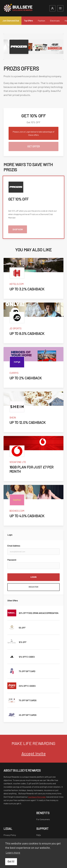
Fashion (41, 21)
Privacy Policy (10, 835)
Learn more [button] (13, 852)
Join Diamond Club (11, 21)
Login (34, 577)
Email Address (14, 546)
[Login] (52, 8)
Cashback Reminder (37, 797)
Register (34, 587)
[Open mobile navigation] (60, 8)
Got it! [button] (11, 861)
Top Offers (28, 21)
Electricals (55, 21)
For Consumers (43, 819)
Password (12, 560)
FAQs (39, 835)
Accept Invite (34, 753)
